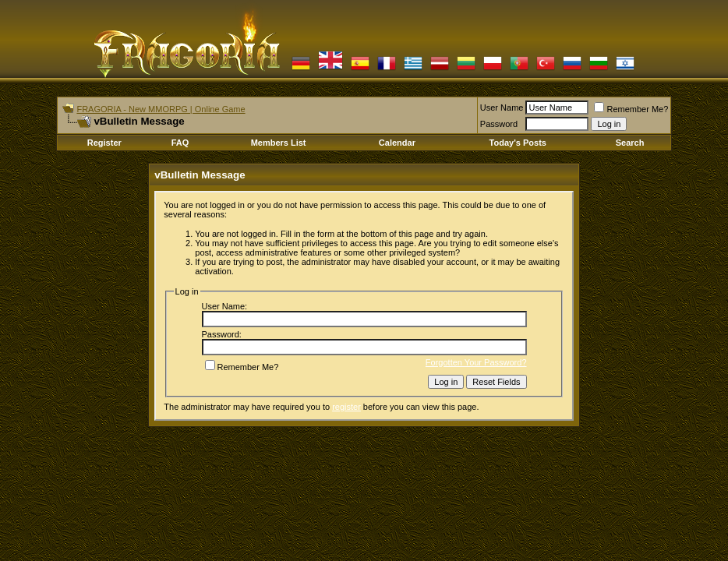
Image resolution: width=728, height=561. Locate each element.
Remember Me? (631, 109)
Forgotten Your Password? (476, 362)
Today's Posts (518, 143)
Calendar (397, 143)
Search (630, 143)
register (346, 407)
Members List (279, 143)
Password (499, 124)
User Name (502, 108)
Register (104, 143)
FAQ (180, 143)
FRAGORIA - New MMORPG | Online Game (161, 109)
